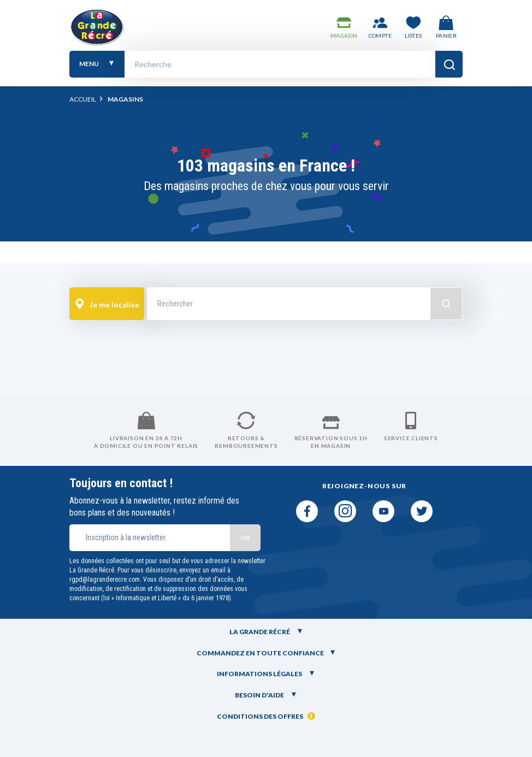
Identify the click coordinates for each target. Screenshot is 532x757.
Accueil (83, 99)
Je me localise (107, 304)
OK (245, 538)
